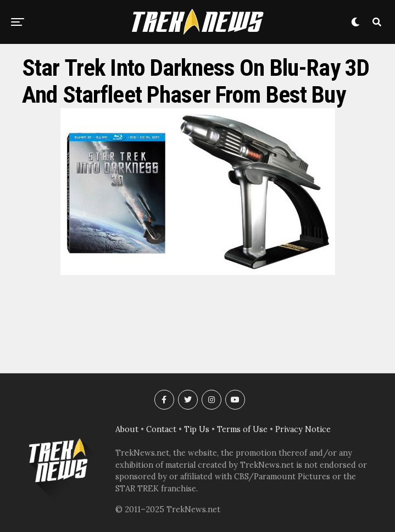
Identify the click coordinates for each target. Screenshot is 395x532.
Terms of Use (242, 429)
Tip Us (197, 429)
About (127, 429)
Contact (161, 429)
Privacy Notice (303, 429)
